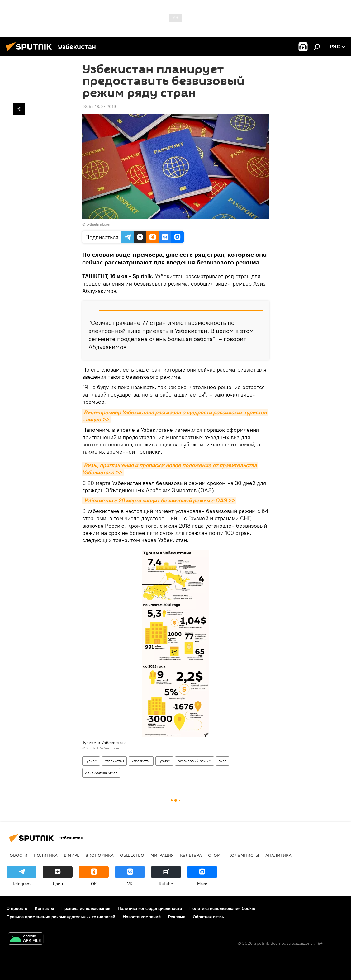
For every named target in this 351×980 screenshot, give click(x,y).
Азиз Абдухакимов (101, 773)
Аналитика (278, 855)
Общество (132, 855)
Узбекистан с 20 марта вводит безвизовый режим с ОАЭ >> (159, 500)
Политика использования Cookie (222, 908)
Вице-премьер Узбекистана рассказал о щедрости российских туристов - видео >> (175, 416)
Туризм (91, 761)
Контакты (44, 908)
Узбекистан (114, 761)
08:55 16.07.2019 (99, 107)
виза (223, 761)
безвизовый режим (194, 761)
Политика (46, 855)
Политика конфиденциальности (150, 908)
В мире (72, 855)
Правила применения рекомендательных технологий (61, 917)
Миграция (162, 855)
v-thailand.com (99, 224)
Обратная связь (208, 917)
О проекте (17, 908)
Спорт (215, 855)
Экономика (100, 855)
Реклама (177, 917)
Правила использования (86, 908)
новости (17, 855)
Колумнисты (244, 855)
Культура (191, 855)
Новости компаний (142, 917)
